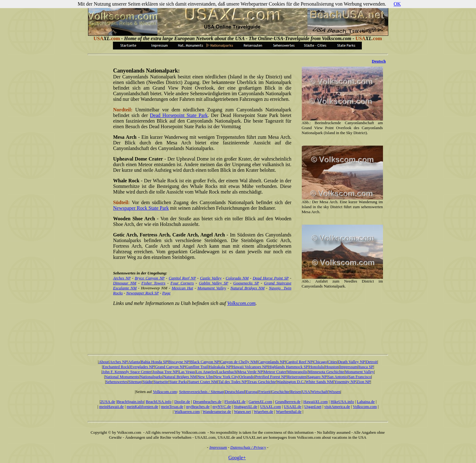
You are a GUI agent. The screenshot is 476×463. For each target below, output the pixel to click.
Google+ (237, 458)
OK (397, 4)
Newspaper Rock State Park (141, 208)
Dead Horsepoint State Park (179, 115)
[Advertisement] (238, 326)
